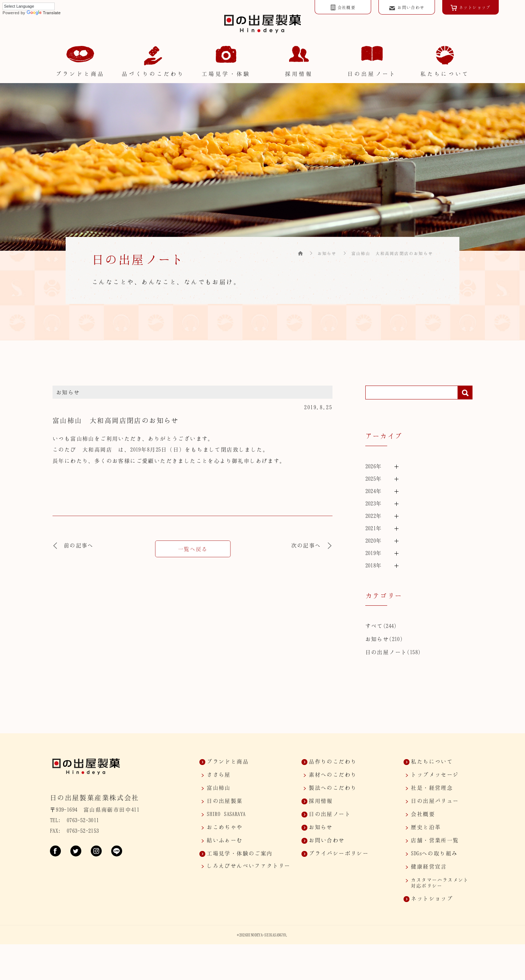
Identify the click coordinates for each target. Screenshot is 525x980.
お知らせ (327, 253)
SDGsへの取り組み (434, 853)
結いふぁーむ (225, 840)
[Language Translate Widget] (29, 6)
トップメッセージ (435, 774)
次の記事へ (312, 545)
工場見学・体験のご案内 (240, 853)
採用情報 (321, 801)
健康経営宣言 (429, 866)
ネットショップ (432, 898)
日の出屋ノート (386, 652)
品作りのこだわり (333, 761)
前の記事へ (73, 545)
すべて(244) (381, 626)
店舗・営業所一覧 (435, 840)
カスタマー (440, 883)
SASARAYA (226, 814)
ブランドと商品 (228, 761)
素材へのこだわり (333, 774)
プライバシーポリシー (339, 853)
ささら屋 (219, 774)
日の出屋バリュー (435, 801)
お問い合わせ (327, 840)
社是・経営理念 (432, 788)
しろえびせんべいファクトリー (249, 866)
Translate (44, 13)
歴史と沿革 (426, 827)
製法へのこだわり (333, 788)
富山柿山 (219, 788)
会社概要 (423, 814)
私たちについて (432, 761)
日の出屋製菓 (225, 801)
